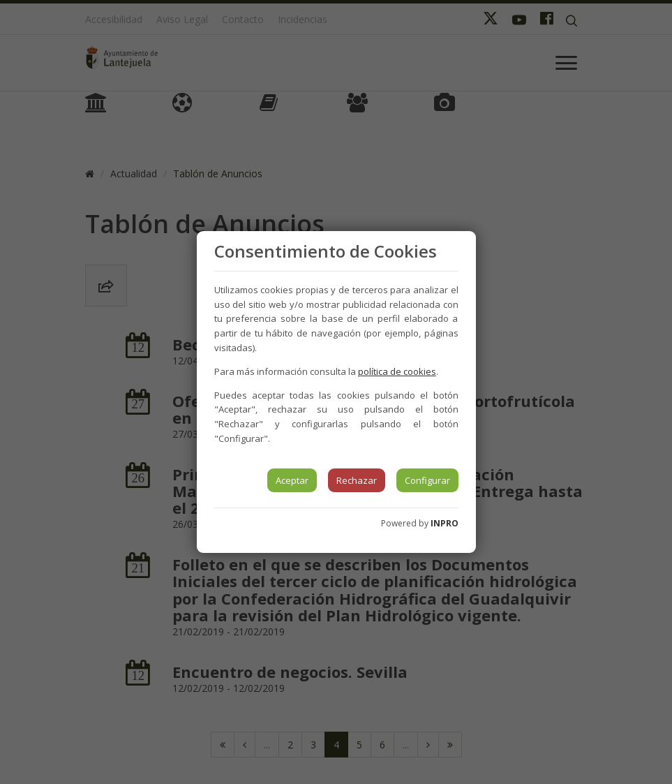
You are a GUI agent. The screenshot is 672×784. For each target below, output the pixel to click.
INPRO (445, 523)
